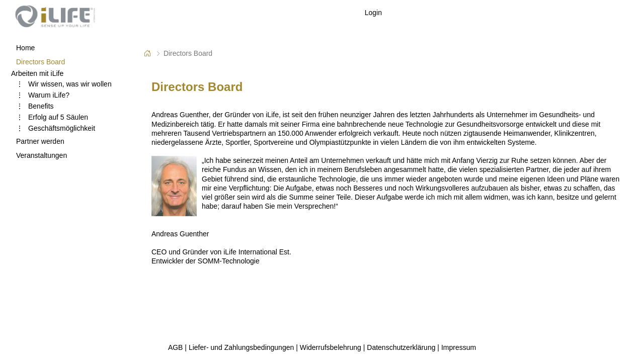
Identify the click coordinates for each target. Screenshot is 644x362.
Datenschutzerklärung (401, 347)
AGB (176, 347)
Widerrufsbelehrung (331, 347)
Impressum (459, 347)
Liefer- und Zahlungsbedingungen (241, 347)
